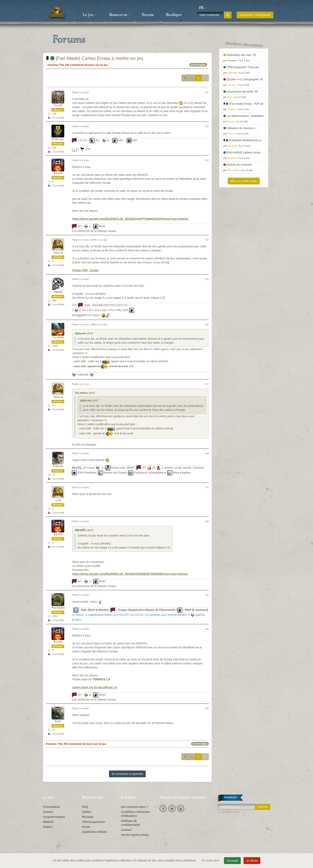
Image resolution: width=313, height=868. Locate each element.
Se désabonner (227, 812)
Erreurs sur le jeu (96, 65)
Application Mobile (94, 832)
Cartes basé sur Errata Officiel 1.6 (95, 687)
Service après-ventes (135, 835)
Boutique (174, 15)
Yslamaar (58, 338)
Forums (148, 15)
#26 (207, 325)
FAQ (85, 807)
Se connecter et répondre (127, 774)
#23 (207, 160)
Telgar (58, 105)
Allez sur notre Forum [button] (244, 181)
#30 (207, 521)
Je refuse (252, 861)
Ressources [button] (120, 15)
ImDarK (58, 292)
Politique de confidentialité (130, 823)
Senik (58, 721)
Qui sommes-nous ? (134, 807)
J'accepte (232, 861)
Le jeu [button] (90, 15)
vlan (58, 500)
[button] (203, 8)
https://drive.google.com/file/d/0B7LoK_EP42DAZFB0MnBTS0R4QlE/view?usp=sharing (130, 574)
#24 (207, 240)
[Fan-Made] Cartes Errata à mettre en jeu (95, 58)
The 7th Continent (71, 65)
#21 (207, 92)
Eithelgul (58, 139)
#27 (207, 384)
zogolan (58, 253)
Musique (88, 817)
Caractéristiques (54, 817)
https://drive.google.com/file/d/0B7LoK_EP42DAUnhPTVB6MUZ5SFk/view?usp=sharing (130, 219)
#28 (207, 453)
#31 (207, 595)
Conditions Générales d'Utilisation (135, 814)
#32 (207, 629)
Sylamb (58, 173)
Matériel (48, 822)
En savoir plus (211, 860)
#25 (207, 279)
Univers (48, 812)
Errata (86, 827)
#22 (207, 126)
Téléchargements (94, 822)
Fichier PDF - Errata (85, 270)
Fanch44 (58, 466)
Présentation (52, 807)
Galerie (48, 827)
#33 (207, 708)
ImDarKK (80, 530)
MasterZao (58, 608)
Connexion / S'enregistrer (255, 15)
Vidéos (87, 812)
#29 (207, 487)
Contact (126, 830)
